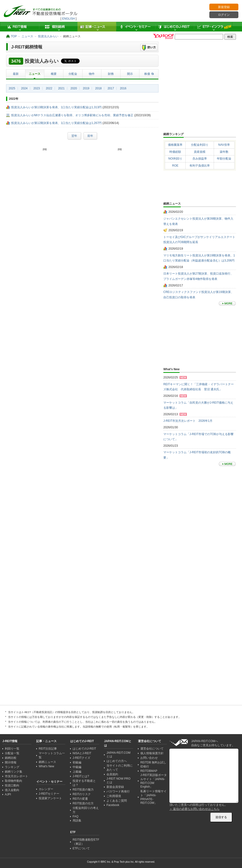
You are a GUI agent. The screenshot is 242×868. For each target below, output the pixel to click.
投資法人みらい (48, 36)
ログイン (224, 15)
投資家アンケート (50, 798)
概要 (54, 74)
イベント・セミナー (136, 27)
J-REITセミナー (49, 794)
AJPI (8, 794)
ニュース (27, 36)
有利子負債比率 (200, 166)
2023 (37, 88)
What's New (46, 766)
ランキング (12, 767)
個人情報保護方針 (152, 753)
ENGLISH (69, 19)
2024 (24, 88)
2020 (74, 88)
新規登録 (224, 7)
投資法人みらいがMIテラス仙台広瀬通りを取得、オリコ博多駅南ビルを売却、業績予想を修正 (72, 115)
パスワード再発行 (118, 791)
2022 (49, 88)
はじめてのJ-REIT (174, 27)
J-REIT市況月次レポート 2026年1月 (188, 421)
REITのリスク (82, 794)
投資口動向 (12, 785)
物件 (92, 74)
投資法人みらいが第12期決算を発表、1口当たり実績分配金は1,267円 (56, 123)
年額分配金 (224, 159)
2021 (61, 88)
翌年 (74, 136)
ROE (175, 166)
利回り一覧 (12, 749)
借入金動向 (12, 790)
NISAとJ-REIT (82, 753)
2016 (123, 88)
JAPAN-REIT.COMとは (118, 755)
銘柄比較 (11, 758)
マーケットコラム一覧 (52, 755)
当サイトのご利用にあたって (120, 768)
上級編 (77, 772)
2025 (12, 88)
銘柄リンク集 (14, 772)
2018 (98, 88)
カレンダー (46, 789)
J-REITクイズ (81, 758)
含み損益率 (200, 159)
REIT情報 (19, 27)
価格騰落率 (175, 145)
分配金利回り (200, 145)
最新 (16, 74)
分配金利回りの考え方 (86, 810)
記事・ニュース (97, 27)
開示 (130, 74)
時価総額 (175, 152)
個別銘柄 (58, 27)
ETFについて (81, 848)
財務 (111, 74)
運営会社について (152, 749)
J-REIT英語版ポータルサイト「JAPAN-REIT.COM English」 (154, 781)
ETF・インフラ (213, 27)
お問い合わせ (149, 758)
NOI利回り (175, 159)
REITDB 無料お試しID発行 (153, 764)
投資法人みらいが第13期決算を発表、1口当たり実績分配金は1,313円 (56, 107)
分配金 (73, 74)
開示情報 (11, 762)
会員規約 (112, 774)
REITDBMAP (149, 771)
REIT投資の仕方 (83, 803)
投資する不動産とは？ (84, 783)
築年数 (224, 152)
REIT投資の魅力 (83, 790)
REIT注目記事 (48, 749)
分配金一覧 (12, 753)
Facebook (113, 805)
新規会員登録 (115, 787)
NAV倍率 (224, 145)
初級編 (77, 762)
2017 (111, 88)
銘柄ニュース (47, 762)
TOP (14, 36)
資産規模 (200, 152)
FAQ (76, 816)
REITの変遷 (80, 799)
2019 (86, 88)
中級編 (77, 767)
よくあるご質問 (117, 801)
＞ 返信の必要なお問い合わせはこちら (194, 809)
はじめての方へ (117, 761)
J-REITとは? (81, 776)
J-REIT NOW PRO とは (118, 780)
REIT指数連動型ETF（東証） (86, 842)
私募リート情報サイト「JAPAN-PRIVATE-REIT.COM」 (153, 797)
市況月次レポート (16, 776)
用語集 (77, 821)
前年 (90, 136)
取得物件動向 (14, 781)
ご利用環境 (114, 796)
